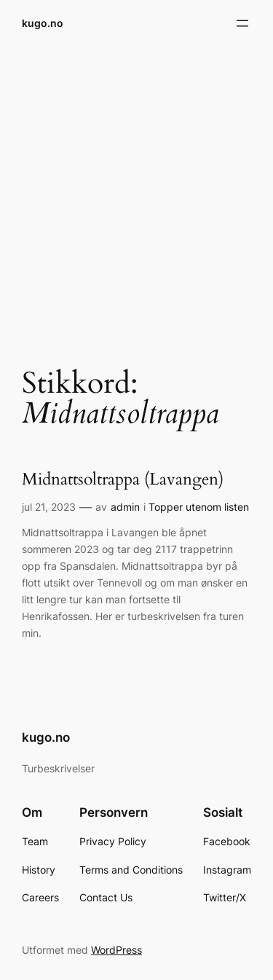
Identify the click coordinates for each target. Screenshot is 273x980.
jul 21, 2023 (49, 507)
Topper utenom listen (199, 507)
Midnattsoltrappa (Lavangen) (123, 480)
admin (125, 507)
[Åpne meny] (242, 23)
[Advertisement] (136, 197)
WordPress (116, 950)
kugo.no (43, 23)
